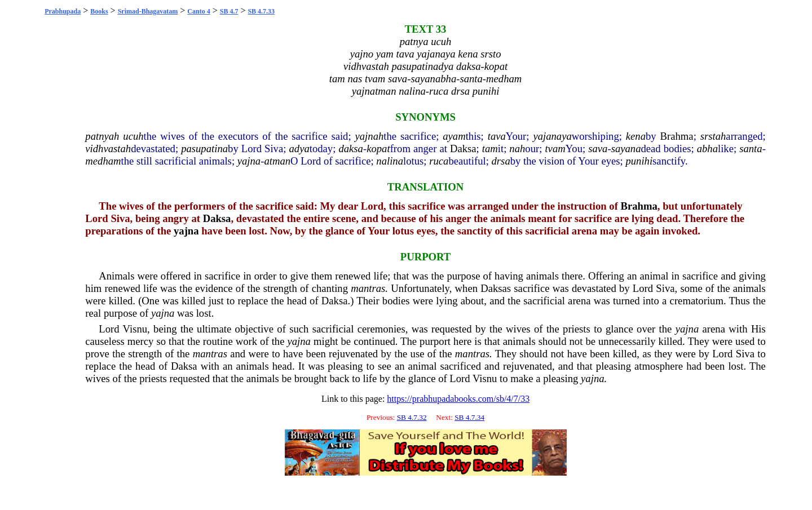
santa (751, 148)
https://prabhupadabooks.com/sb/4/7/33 (458, 399)
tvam (555, 148)
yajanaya (552, 136)
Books (99, 11)
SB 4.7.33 (261, 11)
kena (636, 136)
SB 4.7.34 (469, 417)
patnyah (102, 136)
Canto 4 (198, 11)
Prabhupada (63, 11)
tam (490, 148)
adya (299, 148)
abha (707, 148)
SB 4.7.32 (412, 417)
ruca (439, 161)
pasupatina (204, 148)
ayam (454, 136)
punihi (639, 161)
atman (277, 161)
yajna (249, 161)
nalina (390, 161)
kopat (378, 148)
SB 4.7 (229, 11)
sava (598, 148)
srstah (713, 136)
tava (497, 136)
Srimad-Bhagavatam (148, 11)
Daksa (463, 148)
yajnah (370, 136)
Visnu (135, 329)
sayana (626, 148)
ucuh (133, 136)
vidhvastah (108, 148)
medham (103, 161)
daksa (351, 148)
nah (517, 148)
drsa (501, 161)
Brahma (677, 136)
